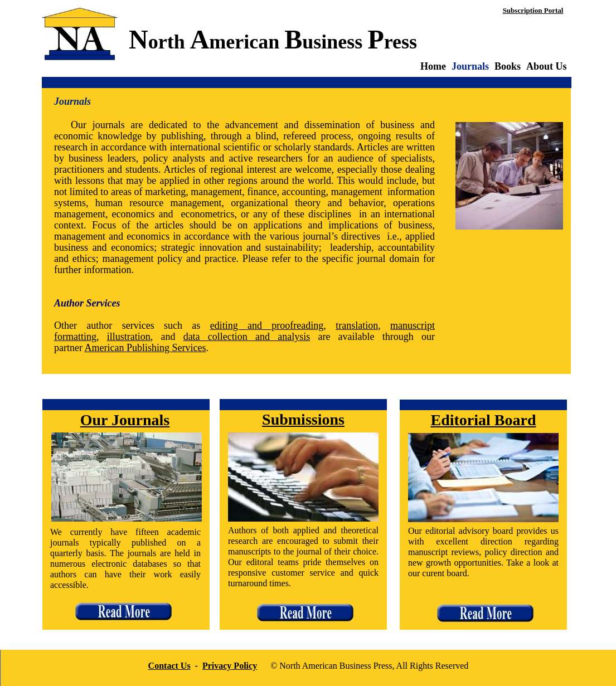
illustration (129, 337)
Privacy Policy (230, 666)
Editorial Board (483, 420)
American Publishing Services (145, 348)
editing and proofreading (267, 325)
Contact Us (169, 666)
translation (357, 325)
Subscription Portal (533, 10)
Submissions (303, 419)
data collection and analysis (247, 337)
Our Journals (125, 420)
